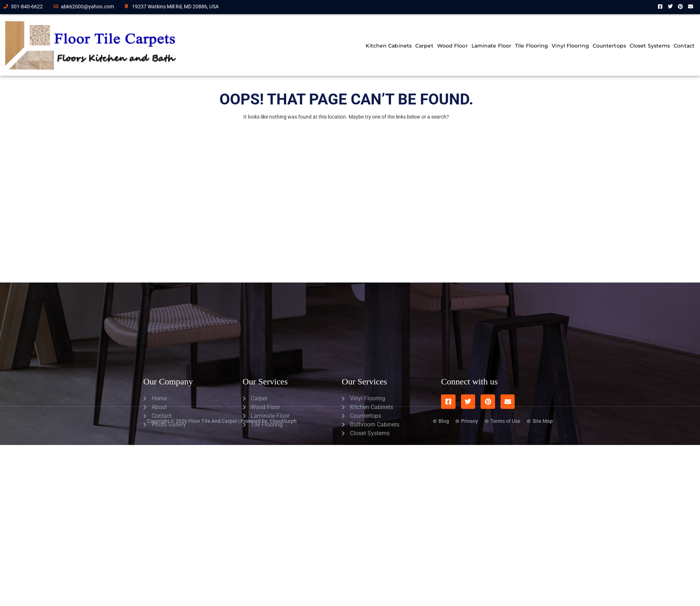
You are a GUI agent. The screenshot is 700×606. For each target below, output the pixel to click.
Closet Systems (650, 46)
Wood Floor (452, 46)
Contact (684, 46)
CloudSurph (283, 412)
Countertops (609, 46)
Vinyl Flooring (570, 46)
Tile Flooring (532, 46)
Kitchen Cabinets (389, 46)
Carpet (424, 46)
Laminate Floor (491, 46)
